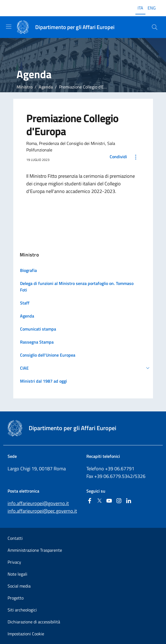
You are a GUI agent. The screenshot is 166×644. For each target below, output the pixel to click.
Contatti (15, 538)
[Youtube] (109, 501)
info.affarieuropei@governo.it (38, 503)
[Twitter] (99, 501)
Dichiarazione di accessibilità (34, 622)
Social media (19, 586)
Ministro (25, 87)
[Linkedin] (129, 501)
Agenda (46, 87)
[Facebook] (90, 501)
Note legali (17, 574)
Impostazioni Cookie (26, 634)
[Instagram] (119, 501)
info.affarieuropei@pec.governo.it (42, 511)
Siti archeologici (22, 610)
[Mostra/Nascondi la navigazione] (9, 27)
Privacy (14, 562)
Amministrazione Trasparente (35, 550)
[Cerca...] (155, 27)
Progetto (16, 598)
